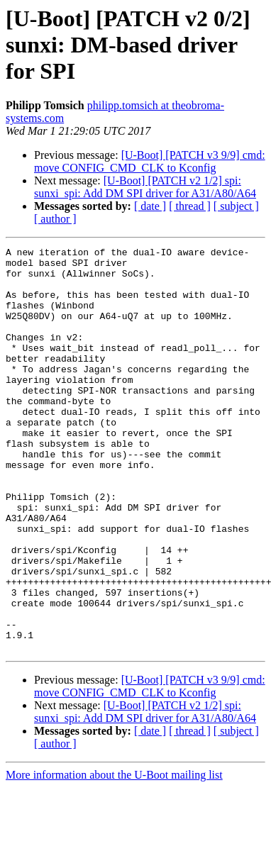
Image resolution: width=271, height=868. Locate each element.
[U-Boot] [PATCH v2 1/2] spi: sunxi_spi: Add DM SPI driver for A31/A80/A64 (145, 187)
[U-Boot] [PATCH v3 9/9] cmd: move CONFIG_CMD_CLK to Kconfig (150, 161)
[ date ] (150, 206)
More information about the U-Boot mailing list (114, 856)
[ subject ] (236, 206)
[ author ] (55, 219)
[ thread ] (190, 206)
